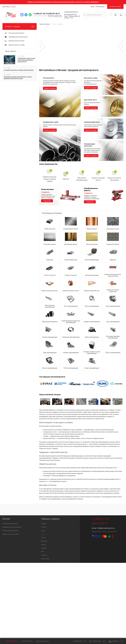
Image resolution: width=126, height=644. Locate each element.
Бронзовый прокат (71, 244)
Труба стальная (50, 229)
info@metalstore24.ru (106, 528)
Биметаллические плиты (50, 291)
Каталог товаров (20, 26)
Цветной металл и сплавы (11, 534)
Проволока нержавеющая (71, 337)
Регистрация (100, 7)
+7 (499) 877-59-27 (40, 14)
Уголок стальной (50, 275)
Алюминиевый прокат (71, 229)
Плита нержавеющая (71, 368)
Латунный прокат (92, 244)
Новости (44, 527)
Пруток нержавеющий (113, 353)
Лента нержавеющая (92, 306)
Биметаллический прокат (10, 531)
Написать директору (52, 16)
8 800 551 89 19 (55, 13)
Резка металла (48, 189)
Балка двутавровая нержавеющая (113, 337)
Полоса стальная (71, 275)
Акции (43, 531)
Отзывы (44, 548)
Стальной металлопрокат (10, 524)
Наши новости (11, 51)
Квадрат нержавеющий (92, 322)
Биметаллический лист (92, 291)
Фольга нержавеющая (50, 368)
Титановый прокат (50, 244)
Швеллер (113, 260)
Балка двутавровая (92, 275)
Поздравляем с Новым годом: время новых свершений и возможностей (27, 60)
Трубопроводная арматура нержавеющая (71, 322)
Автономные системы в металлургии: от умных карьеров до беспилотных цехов (18, 78)
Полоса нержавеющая (50, 337)
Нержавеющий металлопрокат (12, 527)
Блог (43, 552)
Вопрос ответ (45, 559)
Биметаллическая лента (71, 291)
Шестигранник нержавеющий (50, 306)
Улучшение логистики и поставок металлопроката (19, 70)
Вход (92, 7)
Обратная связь (10, 641)
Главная (44, 524)
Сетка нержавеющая (92, 260)
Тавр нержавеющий (50, 353)
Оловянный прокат (113, 244)
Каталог (44, 534)
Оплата (43, 545)
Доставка (44, 541)
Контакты (44, 555)
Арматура (50, 260)
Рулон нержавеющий (113, 306)
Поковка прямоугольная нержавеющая (92, 353)
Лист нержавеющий (71, 306)
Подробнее (47, 201)
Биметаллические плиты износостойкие (113, 275)
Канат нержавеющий (92, 368)
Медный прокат (92, 229)
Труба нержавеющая (92, 337)
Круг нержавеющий (113, 322)
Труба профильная (71, 260)
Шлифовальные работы (91, 189)
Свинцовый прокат (113, 229)
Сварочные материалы (50, 322)
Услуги (43, 538)
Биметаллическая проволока (113, 291)
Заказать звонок (115, 6)
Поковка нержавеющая (71, 353)
